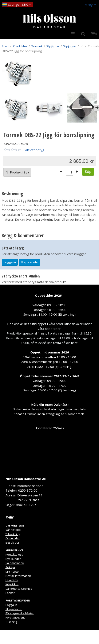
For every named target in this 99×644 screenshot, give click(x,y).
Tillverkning (13, 534)
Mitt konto (12, 572)
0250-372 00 (28, 490)
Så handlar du (15, 563)
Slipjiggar (53, 46)
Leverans (12, 580)
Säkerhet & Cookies (19, 589)
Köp (88, 171)
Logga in (10, 262)
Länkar (10, 593)
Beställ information (18, 576)
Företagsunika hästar (20, 613)
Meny (89, 5)
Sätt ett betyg (34, 150)
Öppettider (13, 538)
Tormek (37, 46)
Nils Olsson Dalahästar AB (26, 479)
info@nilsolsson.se (30, 486)
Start (5, 46)
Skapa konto (29, 262)
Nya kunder (13, 559)
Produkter (20, 46)
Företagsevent (15, 617)
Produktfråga (17, 172)
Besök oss (13, 543)
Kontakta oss (14, 555)
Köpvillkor (12, 584)
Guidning (11, 622)
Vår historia (13, 530)
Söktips (10, 567)
